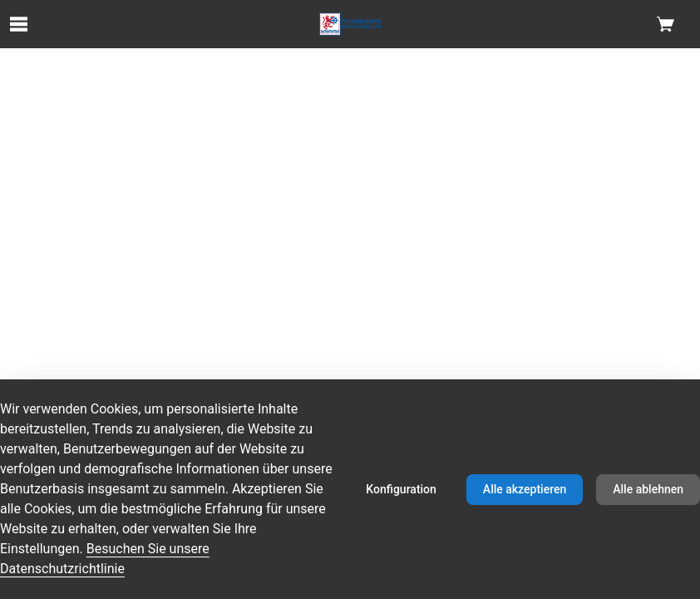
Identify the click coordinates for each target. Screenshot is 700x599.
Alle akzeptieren (525, 489)
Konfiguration (401, 489)
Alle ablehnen (648, 489)
